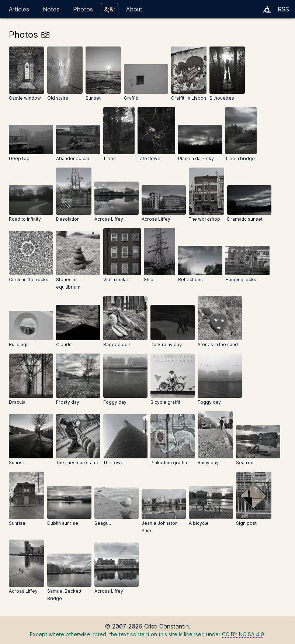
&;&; (110, 9)
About (134, 9)
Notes (51, 9)
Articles (19, 9)
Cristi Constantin (166, 626)
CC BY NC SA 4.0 (243, 634)
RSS (283, 9)
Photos (83, 9)
